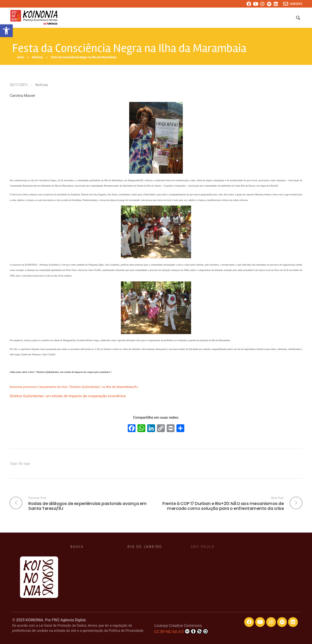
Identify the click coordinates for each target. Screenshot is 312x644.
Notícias (38, 57)
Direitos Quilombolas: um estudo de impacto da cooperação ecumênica (68, 396)
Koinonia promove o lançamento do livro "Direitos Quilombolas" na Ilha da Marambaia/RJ (74, 387)
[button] (6, 31)
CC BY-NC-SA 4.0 (181, 631)
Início (21, 57)
